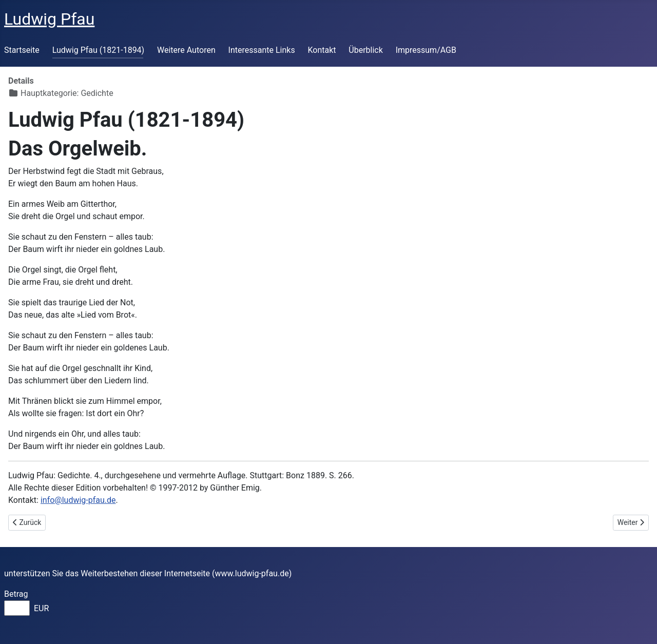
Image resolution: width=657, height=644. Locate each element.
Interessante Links (262, 50)
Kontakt (322, 50)
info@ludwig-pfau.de (78, 500)
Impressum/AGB (426, 50)
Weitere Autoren (186, 50)
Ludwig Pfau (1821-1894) (99, 50)
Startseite (22, 50)
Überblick (366, 50)
